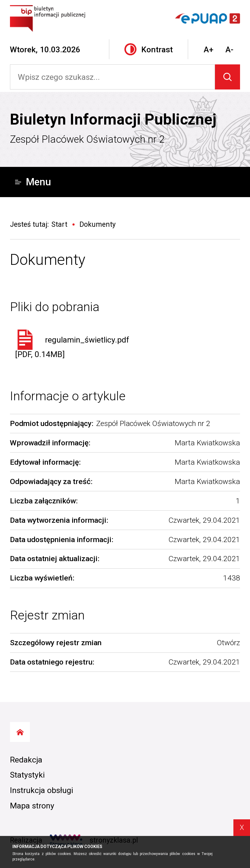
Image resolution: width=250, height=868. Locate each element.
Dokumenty (48, 260)
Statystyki (27, 775)
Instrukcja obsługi (42, 790)
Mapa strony (32, 806)
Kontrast (149, 49)
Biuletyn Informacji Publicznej (113, 119)
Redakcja (26, 760)
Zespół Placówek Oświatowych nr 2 (87, 139)
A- (229, 49)
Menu (33, 182)
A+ (209, 49)
